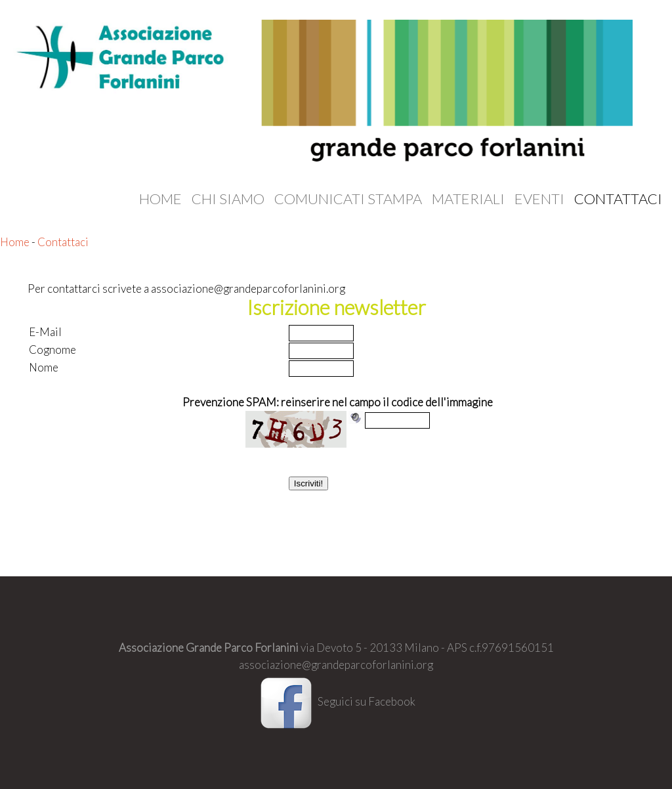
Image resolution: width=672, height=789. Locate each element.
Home (160, 199)
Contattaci (618, 199)
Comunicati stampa (348, 199)
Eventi (539, 199)
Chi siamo (228, 199)
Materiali (468, 199)
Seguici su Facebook (336, 701)
